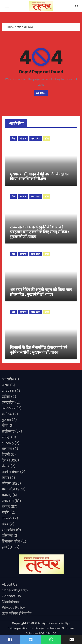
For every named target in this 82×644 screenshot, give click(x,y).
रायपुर (6, 507)
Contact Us (11, 596)
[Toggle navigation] (7, 6)
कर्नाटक (7, 414)
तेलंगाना (7, 449)
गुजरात (6, 420)
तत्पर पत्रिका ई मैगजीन (17, 613)
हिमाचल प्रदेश (11, 541)
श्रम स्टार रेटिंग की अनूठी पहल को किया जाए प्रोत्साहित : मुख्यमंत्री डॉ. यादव (41, 292)
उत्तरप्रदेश (8, 402)
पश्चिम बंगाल (11, 472)
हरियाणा (7, 535)
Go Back (41, 93)
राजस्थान (8, 501)
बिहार (6, 478)
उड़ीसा (6, 397)
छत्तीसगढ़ (8, 431)
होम (47, 139)
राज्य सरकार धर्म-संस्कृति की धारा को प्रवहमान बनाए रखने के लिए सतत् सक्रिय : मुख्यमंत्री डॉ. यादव (39, 232)
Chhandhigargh (15, 590)
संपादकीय (8, 530)
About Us (10, 584)
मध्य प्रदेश (36, 139)
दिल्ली (6, 454)
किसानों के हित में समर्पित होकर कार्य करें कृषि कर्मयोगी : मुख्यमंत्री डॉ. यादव (39, 350)
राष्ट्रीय (6, 512)
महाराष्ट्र (7, 495)
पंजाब (6, 466)
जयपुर (6, 437)
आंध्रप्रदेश (8, 391)
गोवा (5, 425)
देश (13, 139)
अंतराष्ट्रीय (8, 379)
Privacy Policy (14, 607)
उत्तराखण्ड (9, 408)
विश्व (5, 524)
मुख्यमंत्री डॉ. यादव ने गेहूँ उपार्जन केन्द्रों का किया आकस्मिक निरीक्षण (39, 176)
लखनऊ (7, 518)
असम (6, 385)
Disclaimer (11, 602)
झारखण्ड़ (8, 443)
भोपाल (23, 139)
